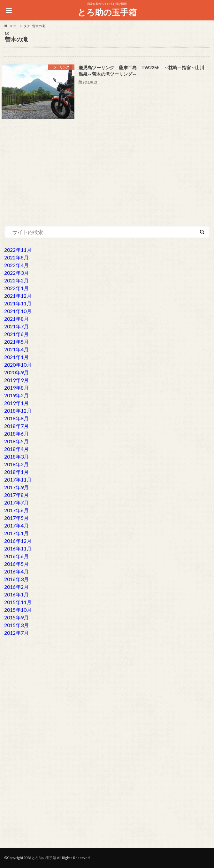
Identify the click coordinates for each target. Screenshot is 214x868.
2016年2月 (16, 587)
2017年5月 (16, 518)
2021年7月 (16, 326)
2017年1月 (16, 533)
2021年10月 (18, 311)
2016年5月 (16, 564)
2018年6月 (16, 434)
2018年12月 (18, 411)
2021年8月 (16, 319)
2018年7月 (16, 426)
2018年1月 (16, 472)
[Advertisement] (107, 174)
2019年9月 (16, 380)
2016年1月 (16, 594)
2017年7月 (16, 502)
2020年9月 (16, 372)
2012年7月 (16, 633)
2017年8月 (16, 495)
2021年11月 (18, 303)
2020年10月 (18, 365)
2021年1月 (16, 357)
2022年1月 (16, 288)
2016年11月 (18, 548)
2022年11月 (18, 250)
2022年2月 (16, 280)
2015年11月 (18, 602)
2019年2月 (16, 395)
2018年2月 (16, 464)
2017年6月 (16, 510)
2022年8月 (16, 257)
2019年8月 (16, 388)
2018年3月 (16, 456)
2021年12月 (18, 296)
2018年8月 (16, 418)
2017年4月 (16, 525)
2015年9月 (16, 617)
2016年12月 (18, 541)
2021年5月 (16, 342)
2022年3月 (16, 273)
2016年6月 (16, 556)
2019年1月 (16, 403)
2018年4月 (16, 449)
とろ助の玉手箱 (107, 12)
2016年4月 (16, 571)
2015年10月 (18, 610)
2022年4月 (16, 265)
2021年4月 (16, 349)
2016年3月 (16, 579)
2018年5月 (16, 441)
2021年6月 (16, 334)
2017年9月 (16, 487)
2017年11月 (18, 479)
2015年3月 (16, 625)
